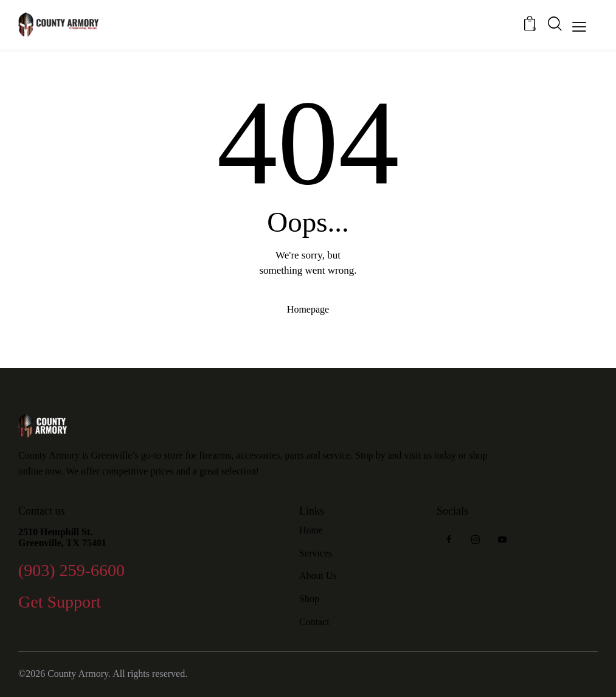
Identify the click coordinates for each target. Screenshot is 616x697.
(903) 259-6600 (71, 570)
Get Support (60, 602)
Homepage (308, 309)
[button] (579, 26)
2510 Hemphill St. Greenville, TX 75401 (62, 537)
